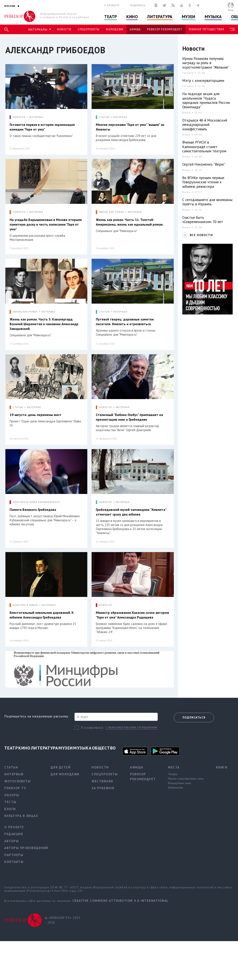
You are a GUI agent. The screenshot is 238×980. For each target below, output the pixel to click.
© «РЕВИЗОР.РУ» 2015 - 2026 (63, 920)
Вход (231, 10)
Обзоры (12, 795)
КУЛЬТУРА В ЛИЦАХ (26, 605)
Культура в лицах (21, 816)
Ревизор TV (15, 788)
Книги (222, 767)
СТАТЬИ (104, 117)
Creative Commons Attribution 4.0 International (120, 901)
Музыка (213, 17)
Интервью (14, 774)
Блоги (10, 809)
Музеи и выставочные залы (186, 779)
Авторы (12, 841)
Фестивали (102, 781)
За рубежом (103, 788)
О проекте (112, 5)
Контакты (14, 862)
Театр (111, 17)
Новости (64, 29)
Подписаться (194, 718)
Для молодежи (65, 774)
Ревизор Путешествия (206, 29)
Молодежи (115, 29)
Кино (132, 17)
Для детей (61, 767)
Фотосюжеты (17, 781)
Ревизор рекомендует (165, 29)
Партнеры (14, 855)
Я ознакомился (92, 728)
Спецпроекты (89, 29)
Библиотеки (176, 788)
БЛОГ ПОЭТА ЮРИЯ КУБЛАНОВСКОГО (36, 502)
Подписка (138, 5)
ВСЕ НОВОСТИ (201, 235)
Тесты (10, 802)
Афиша (135, 29)
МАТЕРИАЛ (36, 117)
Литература (160, 17)
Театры (173, 774)
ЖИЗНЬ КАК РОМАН (112, 212)
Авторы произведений (26, 848)
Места (174, 767)
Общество (104, 748)
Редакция (14, 834)
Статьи (11, 767)
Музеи (189, 17)
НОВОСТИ (19, 117)
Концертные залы (180, 783)
